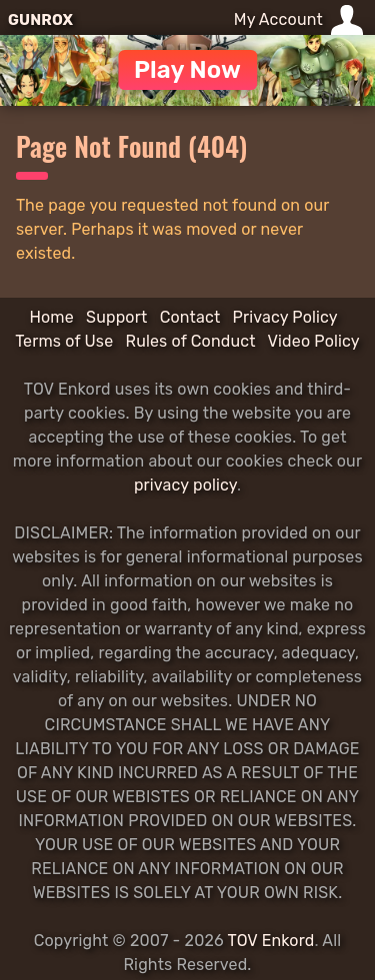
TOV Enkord (271, 941)
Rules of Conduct (191, 341)
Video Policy (314, 341)
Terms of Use (64, 341)
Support (116, 317)
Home (51, 317)
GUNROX (40, 20)
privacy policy (185, 485)
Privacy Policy (285, 317)
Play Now (187, 70)
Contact (190, 317)
